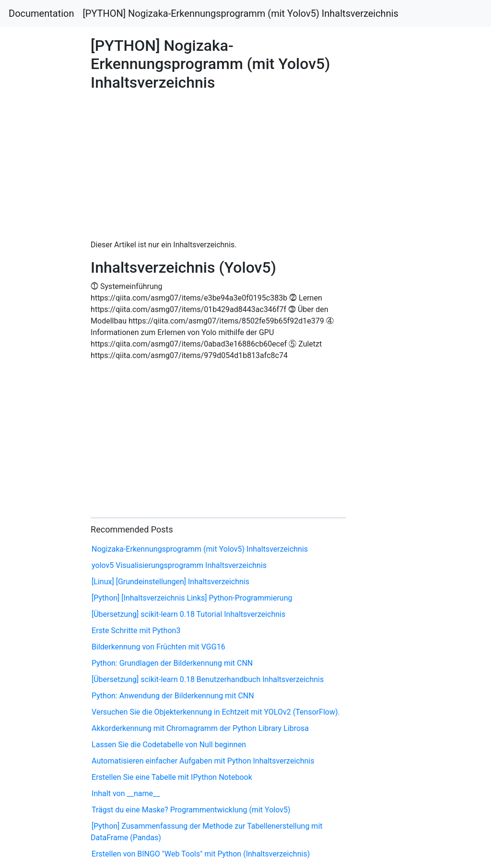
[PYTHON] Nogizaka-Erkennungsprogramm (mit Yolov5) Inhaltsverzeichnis (241, 13)
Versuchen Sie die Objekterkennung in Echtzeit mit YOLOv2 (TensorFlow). (216, 712)
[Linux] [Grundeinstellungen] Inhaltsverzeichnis (170, 582)
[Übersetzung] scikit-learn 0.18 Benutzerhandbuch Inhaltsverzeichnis (208, 679)
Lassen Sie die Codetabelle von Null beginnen (169, 745)
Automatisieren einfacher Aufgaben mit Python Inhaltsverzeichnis (203, 761)
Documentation (41, 13)
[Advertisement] (397, 317)
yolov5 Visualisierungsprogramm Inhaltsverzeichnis (179, 565)
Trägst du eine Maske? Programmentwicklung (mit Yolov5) (191, 810)
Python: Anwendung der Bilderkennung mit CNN (173, 696)
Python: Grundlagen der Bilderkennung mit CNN (172, 663)
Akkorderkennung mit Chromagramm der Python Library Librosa (200, 728)
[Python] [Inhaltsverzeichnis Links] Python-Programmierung (192, 598)
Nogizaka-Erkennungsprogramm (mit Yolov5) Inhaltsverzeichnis (200, 549)
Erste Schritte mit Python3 (136, 631)
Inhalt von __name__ (126, 793)
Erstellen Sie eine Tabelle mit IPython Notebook (172, 777)
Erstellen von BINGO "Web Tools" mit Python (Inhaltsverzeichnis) (201, 854)
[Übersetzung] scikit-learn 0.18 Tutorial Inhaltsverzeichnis (188, 614)
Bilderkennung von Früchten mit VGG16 (158, 647)
